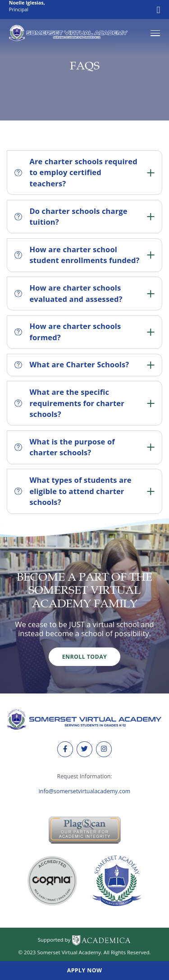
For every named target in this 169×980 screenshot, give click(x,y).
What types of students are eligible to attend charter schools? (84, 491)
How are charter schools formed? (84, 332)
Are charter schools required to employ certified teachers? (84, 172)
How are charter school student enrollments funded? (84, 255)
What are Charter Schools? (84, 364)
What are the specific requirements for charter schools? (84, 403)
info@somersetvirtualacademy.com (85, 791)
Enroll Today (84, 657)
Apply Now (85, 970)
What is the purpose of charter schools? (84, 447)
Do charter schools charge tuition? (84, 217)
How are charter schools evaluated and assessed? (84, 293)
